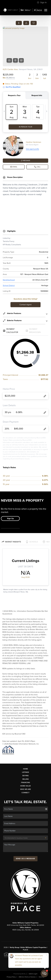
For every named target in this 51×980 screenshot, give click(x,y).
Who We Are (25, 789)
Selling (25, 779)
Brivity (24, 974)
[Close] (47, 955)
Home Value (25, 786)
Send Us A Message (25, 859)
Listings (25, 772)
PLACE (25, 950)
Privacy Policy (11, 977)
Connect (25, 793)
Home (25, 769)
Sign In (42, 2)
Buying (25, 776)
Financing (25, 783)
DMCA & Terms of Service (27, 977)
